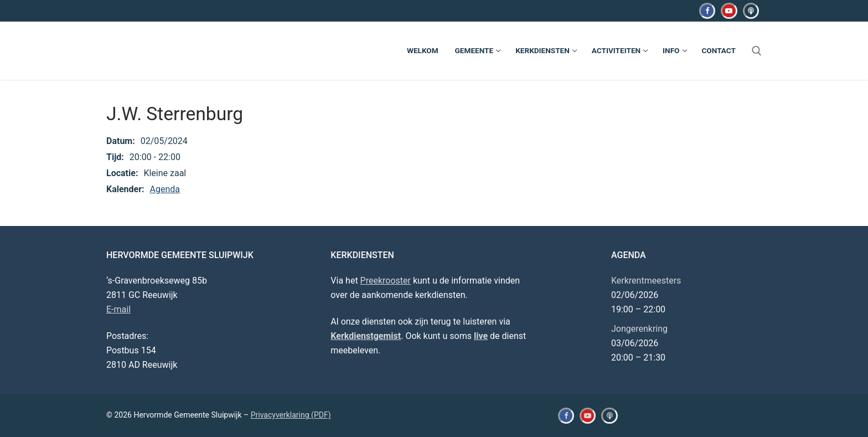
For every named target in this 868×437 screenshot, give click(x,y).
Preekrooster (386, 281)
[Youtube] (729, 11)
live (481, 336)
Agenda (165, 189)
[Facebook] (707, 11)
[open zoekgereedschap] (757, 51)
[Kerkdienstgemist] (751, 11)
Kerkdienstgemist (366, 336)
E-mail (118, 309)
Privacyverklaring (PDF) (291, 415)
